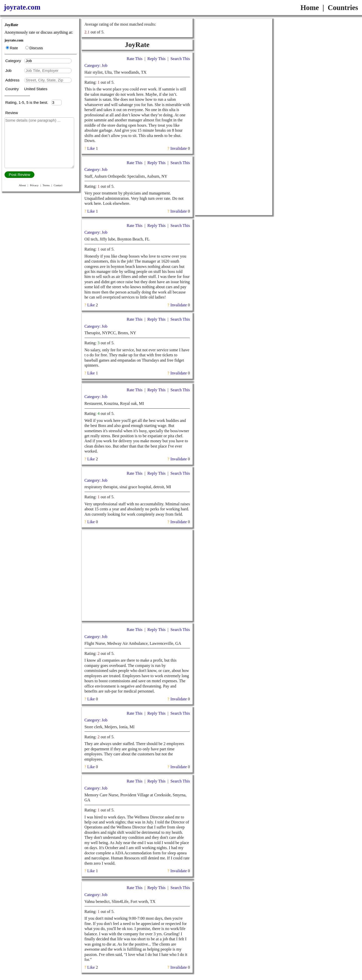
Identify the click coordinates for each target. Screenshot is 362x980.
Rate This (135, 59)
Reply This (156, 59)
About (22, 185)
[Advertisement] (137, 575)
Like (91, 148)
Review (12, 113)
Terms (46, 185)
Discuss (34, 48)
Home (310, 8)
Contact (58, 185)
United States (36, 89)
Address (13, 80)
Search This (180, 59)
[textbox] (48, 61)
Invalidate (179, 148)
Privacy (34, 185)
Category (14, 61)
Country (13, 89)
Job (9, 70)
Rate (12, 48)
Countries (343, 8)
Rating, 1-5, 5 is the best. (28, 102)
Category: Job (96, 65)
